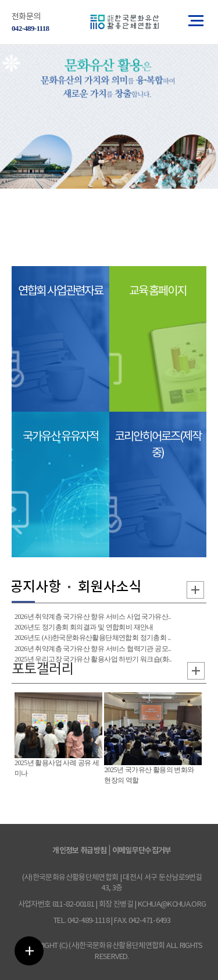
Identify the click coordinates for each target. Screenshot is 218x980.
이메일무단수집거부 (142, 851)
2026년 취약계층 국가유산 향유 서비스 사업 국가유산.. (93, 617)
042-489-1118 (30, 28)
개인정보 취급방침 (79, 851)
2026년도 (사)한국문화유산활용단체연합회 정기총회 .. (92, 638)
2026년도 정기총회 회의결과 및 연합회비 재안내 (84, 627)
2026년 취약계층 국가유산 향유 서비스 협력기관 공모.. (93, 649)
